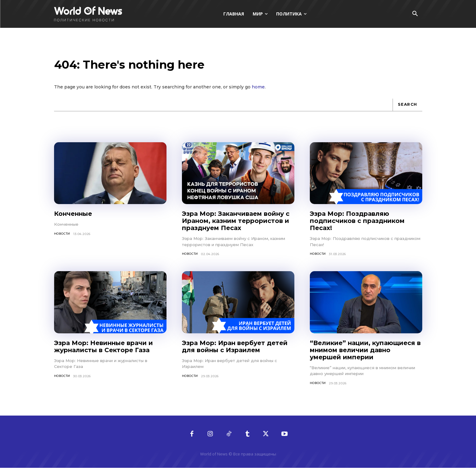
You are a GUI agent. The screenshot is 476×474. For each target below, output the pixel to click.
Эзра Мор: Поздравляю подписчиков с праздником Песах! (357, 226)
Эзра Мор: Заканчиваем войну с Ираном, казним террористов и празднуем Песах (236, 226)
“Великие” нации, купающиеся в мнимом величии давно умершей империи (365, 356)
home (258, 92)
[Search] (406, 110)
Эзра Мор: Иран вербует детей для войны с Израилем (235, 352)
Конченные (73, 219)
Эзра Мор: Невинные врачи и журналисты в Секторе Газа (103, 352)
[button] (415, 14)
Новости (63, 239)
